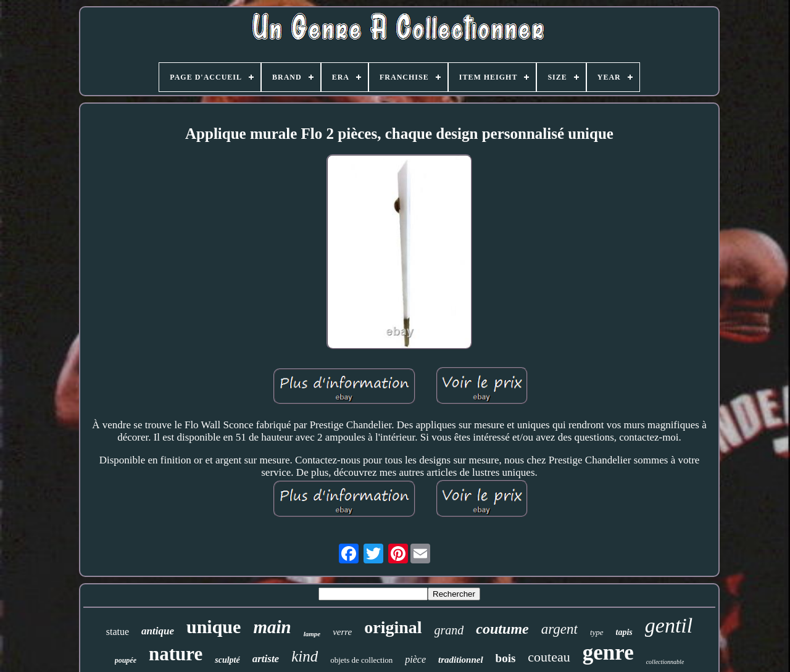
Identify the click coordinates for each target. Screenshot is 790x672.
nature (176, 654)
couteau (549, 657)
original (393, 627)
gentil (669, 625)
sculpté (227, 660)
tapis (624, 632)
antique (158, 631)
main (272, 627)
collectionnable (665, 662)
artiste (266, 659)
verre (342, 632)
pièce (415, 659)
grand (449, 630)
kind (305, 656)
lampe (312, 634)
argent (559, 629)
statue (118, 632)
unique (214, 627)
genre (608, 653)
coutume (502, 629)
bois (506, 658)
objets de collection (361, 660)
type (597, 632)
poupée (126, 660)
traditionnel (461, 660)
